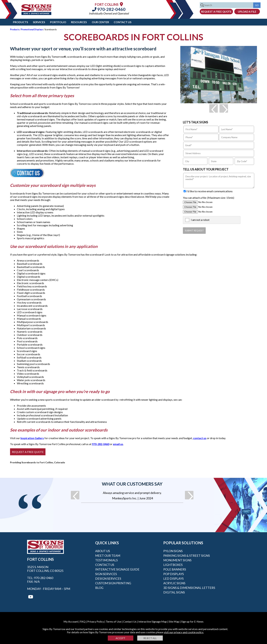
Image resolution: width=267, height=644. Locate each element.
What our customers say (132, 484)
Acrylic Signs (174, 583)
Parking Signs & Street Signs (187, 556)
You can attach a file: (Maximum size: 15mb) (209, 198)
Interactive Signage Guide (117, 569)
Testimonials (106, 560)
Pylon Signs (173, 551)
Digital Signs (174, 592)
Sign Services (106, 574)
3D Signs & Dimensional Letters (189, 588)
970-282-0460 (109, 9)
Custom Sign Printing (113, 583)
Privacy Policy (96, 621)
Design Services (108, 578)
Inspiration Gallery (32, 438)
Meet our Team (108, 556)
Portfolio (58, 22)
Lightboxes (173, 565)
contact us (200, 438)
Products (21, 22)
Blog (99, 588)
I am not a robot (200, 220)
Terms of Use (113, 621)
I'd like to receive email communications (209, 191)
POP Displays (174, 574)
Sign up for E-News (192, 621)
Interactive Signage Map (153, 621)
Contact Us (123, 22)
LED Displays (173, 578)
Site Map (174, 621)
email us (118, 444)
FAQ (83, 621)
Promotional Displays (32, 29)
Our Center (100, 22)
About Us (103, 551)
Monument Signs (177, 560)
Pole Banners (175, 569)
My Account (71, 621)
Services (39, 22)
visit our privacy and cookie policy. (184, 632)
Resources (79, 22)
